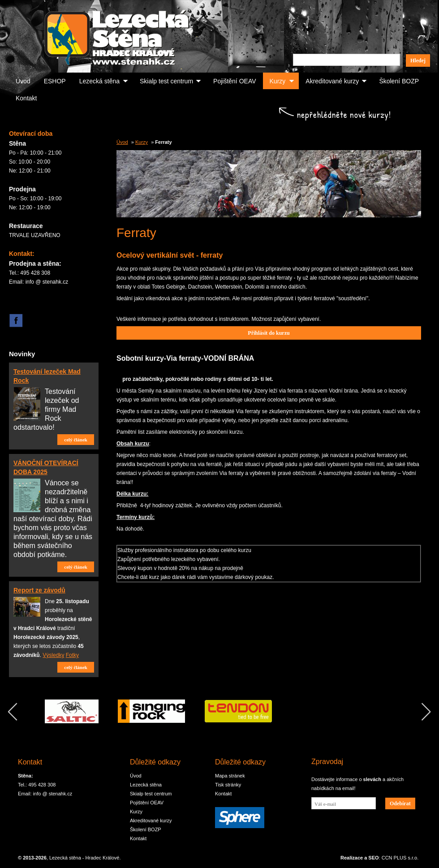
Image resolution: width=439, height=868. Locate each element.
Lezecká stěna (99, 81)
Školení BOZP (399, 81)
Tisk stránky (228, 785)
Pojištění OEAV (235, 81)
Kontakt (26, 98)
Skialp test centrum (166, 81)
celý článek (76, 440)
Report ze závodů (39, 590)
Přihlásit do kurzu (269, 333)
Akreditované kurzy (332, 81)
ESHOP (55, 81)
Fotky (72, 655)
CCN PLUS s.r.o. (400, 858)
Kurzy (278, 81)
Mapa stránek (230, 776)
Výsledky (53, 655)
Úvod (23, 81)
